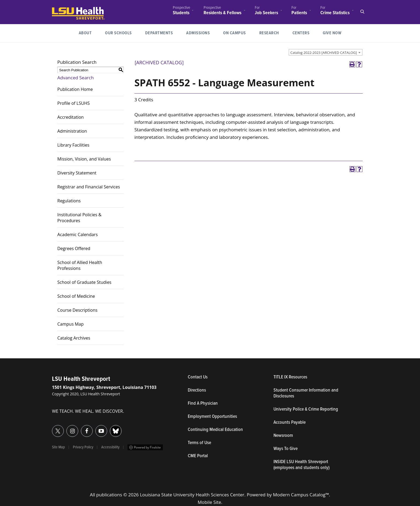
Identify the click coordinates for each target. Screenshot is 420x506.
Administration (72, 131)
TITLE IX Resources (290, 377)
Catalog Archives (74, 338)
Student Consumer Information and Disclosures (306, 393)
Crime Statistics (335, 13)
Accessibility (110, 447)
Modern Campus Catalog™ (301, 495)
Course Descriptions (77, 310)
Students (181, 13)
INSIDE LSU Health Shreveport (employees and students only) (301, 465)
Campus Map (70, 324)
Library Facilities (73, 145)
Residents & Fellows (222, 13)
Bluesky (110, 428)
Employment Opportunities (212, 417)
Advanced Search (76, 78)
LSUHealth (63, 10)
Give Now (332, 33)
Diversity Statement (77, 173)
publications (109, 495)
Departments (159, 33)
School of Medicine (76, 296)
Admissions (198, 33)
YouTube (95, 428)
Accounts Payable (290, 423)
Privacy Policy (83, 447)
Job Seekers (266, 13)
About (85, 33)
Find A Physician (203, 404)
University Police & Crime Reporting (306, 410)
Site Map (58, 447)
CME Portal (223, 456)
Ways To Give (286, 449)
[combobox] (326, 52)
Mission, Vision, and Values (84, 159)
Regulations (69, 201)
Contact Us (222, 377)
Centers (301, 33)
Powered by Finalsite (145, 447)
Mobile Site (209, 502)
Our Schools (118, 33)
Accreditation (71, 117)
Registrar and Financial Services (89, 187)
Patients (299, 13)
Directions (197, 390)
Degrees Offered (74, 248)
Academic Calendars (78, 235)
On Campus (235, 33)
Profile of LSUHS (74, 103)
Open (362, 12)
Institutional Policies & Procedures (79, 218)
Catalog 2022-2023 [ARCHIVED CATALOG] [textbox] (324, 53)
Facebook (81, 428)
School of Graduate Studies (84, 282)
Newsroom (283, 436)
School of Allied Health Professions (80, 265)
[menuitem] (181, 11)
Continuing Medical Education (215, 430)
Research (273, 33)
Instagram (67, 428)
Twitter (52, 428)
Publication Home (75, 89)
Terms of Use (199, 443)
